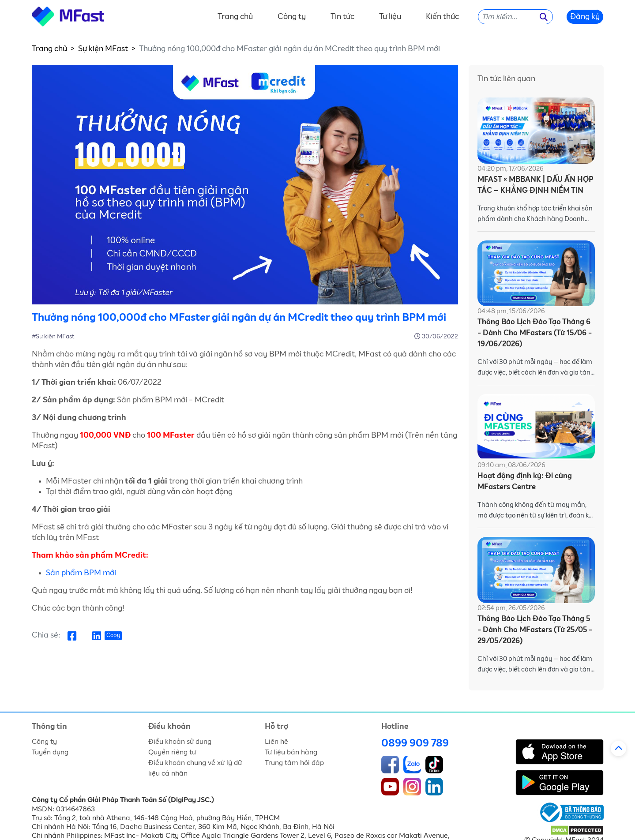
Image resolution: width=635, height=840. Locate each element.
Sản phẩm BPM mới (81, 573)
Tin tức (342, 17)
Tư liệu (390, 17)
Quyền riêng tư (172, 752)
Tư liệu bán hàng (291, 752)
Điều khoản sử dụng (180, 742)
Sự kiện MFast (103, 49)
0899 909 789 (415, 743)
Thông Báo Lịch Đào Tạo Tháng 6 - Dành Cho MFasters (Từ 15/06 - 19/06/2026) (535, 333)
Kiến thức (442, 17)
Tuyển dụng (50, 752)
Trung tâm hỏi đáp (294, 763)
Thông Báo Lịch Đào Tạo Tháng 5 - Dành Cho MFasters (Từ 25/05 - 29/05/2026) (535, 630)
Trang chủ (235, 17)
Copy (113, 636)
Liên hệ (276, 742)
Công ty (292, 17)
